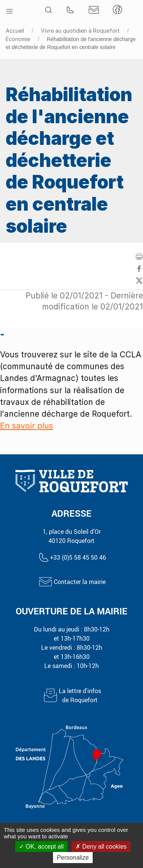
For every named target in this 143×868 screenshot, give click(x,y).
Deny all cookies (101, 847)
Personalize (73, 858)
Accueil (15, 31)
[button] (10, 10)
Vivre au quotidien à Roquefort (80, 31)
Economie (18, 39)
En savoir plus (27, 426)
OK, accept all (41, 847)
